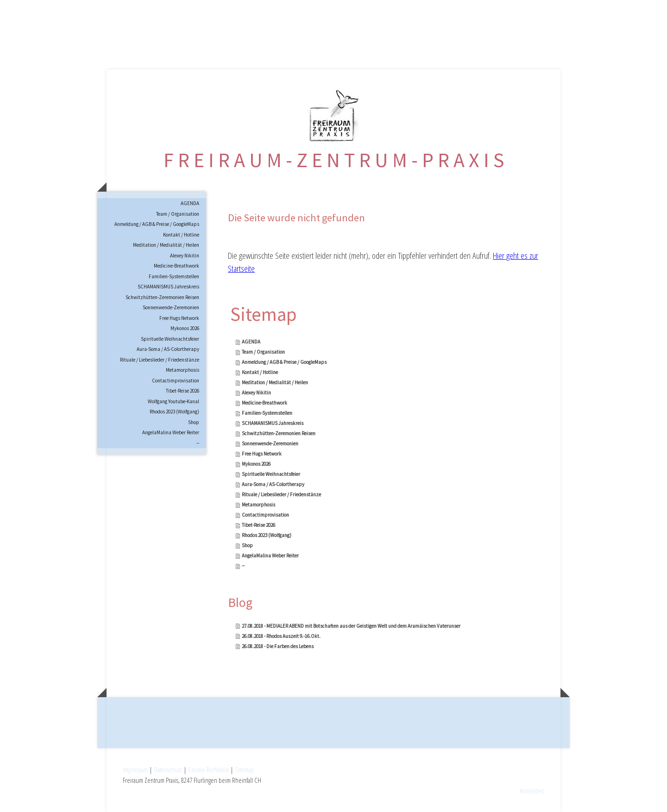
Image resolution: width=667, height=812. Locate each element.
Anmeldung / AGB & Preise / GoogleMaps (157, 224)
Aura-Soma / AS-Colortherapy (168, 349)
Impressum (135, 769)
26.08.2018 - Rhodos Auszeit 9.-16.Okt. (281, 636)
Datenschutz (168, 769)
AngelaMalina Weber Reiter (171, 432)
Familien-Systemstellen (174, 276)
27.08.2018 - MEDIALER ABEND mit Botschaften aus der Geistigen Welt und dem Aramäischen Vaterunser (351, 626)
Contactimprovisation (176, 381)
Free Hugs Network (179, 318)
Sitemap (244, 769)
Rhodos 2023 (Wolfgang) (174, 412)
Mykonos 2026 (185, 328)
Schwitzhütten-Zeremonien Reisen (162, 297)
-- (198, 443)
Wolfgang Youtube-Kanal (173, 401)
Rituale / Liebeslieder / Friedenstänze (160, 360)
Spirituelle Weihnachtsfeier (170, 339)
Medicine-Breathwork (176, 266)
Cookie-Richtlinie (208, 769)
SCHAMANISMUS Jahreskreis (168, 287)
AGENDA (190, 203)
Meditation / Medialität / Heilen (166, 245)
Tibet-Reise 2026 (182, 391)
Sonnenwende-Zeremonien (171, 307)
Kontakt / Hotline (181, 235)
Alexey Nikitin (185, 256)
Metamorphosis (182, 370)
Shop (194, 422)
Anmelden (532, 791)
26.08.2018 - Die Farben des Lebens (278, 646)
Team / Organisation (178, 214)
